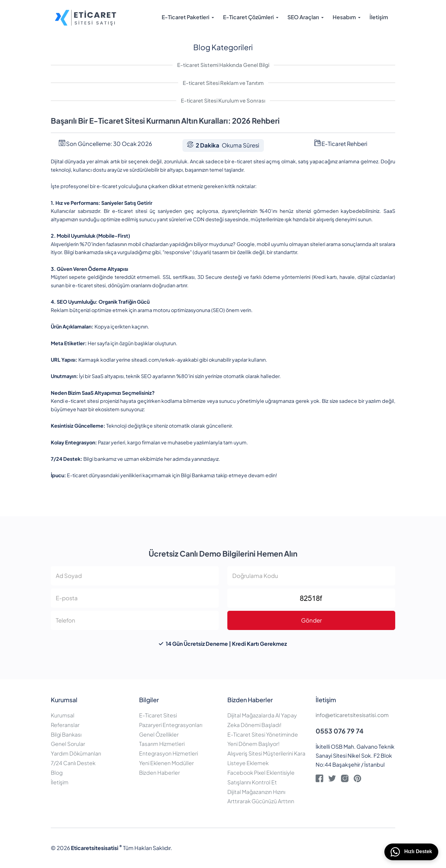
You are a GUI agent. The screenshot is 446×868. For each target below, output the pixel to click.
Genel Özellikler (159, 734)
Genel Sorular (68, 744)
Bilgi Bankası (66, 734)
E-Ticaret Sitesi (158, 715)
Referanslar (65, 725)
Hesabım (344, 17)
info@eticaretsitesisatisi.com (352, 715)
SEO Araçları (303, 17)
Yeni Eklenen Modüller (166, 763)
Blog (57, 773)
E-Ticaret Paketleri (186, 17)
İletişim (379, 17)
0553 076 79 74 (340, 731)
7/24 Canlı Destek (73, 763)
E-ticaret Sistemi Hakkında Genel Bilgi (223, 65)
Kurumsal (63, 715)
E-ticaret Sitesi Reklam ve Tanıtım (223, 83)
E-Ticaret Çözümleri (248, 17)
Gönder (311, 620)
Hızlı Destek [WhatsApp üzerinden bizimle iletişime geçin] (411, 852)
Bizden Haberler (160, 773)
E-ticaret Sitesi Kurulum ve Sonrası (223, 101)
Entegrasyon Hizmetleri (168, 753)
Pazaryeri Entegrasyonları (171, 725)
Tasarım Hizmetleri (162, 744)
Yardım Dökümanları (76, 753)
